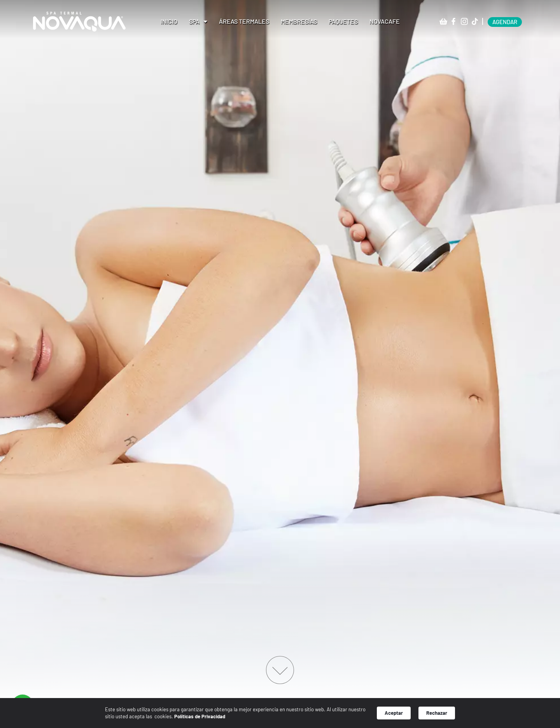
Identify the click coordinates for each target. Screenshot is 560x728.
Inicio (169, 21)
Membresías (299, 21)
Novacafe (385, 21)
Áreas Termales (244, 21)
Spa (198, 21)
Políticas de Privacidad (200, 716)
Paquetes (343, 21)
